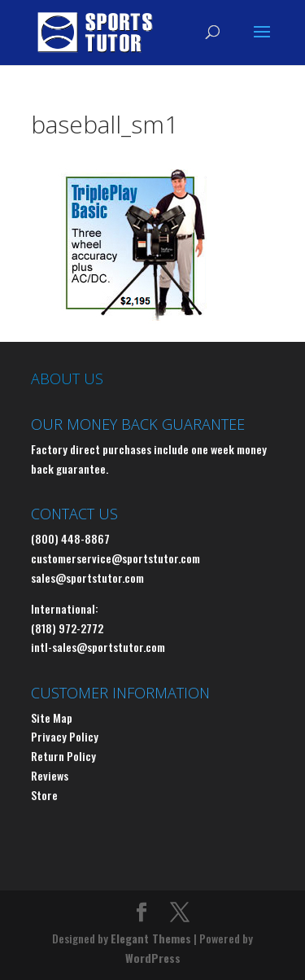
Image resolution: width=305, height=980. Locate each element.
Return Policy (63, 756)
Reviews (50, 775)
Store (44, 795)
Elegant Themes (151, 938)
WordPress (153, 958)
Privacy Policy (65, 736)
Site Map (52, 717)
